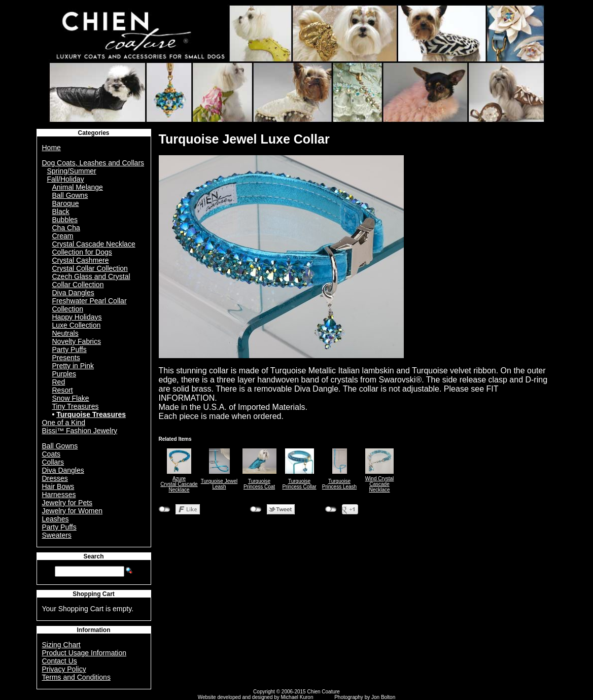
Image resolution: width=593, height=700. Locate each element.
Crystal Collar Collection (90, 268)
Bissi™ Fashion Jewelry (80, 431)
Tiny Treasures (76, 406)
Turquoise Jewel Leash (219, 484)
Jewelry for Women (73, 511)
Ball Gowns (70, 195)
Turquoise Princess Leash (339, 484)
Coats (51, 454)
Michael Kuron (297, 697)
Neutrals (65, 333)
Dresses (55, 478)
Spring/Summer (72, 171)
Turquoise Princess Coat (259, 484)
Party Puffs (69, 349)
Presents (66, 358)
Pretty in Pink (73, 366)
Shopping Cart (94, 594)
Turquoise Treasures (91, 414)
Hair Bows (58, 486)
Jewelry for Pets (67, 503)
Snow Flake (71, 398)
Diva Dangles (73, 293)
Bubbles (65, 220)
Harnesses (59, 495)
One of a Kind (64, 423)
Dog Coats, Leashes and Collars (93, 163)
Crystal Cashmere (81, 260)
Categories (93, 133)
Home (51, 148)
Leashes (56, 519)
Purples (64, 374)
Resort (63, 390)
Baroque (66, 203)
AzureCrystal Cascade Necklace (179, 484)
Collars (53, 462)
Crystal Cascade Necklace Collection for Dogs (94, 248)
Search (93, 556)
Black (61, 212)
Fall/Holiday (66, 179)
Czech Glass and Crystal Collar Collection (91, 281)
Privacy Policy (64, 669)
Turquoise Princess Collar (299, 484)
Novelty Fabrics (77, 341)
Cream (63, 236)
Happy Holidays (77, 317)
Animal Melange (78, 187)
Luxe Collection (77, 325)
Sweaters (57, 535)
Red (59, 382)
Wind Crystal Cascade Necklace (380, 484)
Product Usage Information (84, 653)
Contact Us (60, 661)
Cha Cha (66, 228)
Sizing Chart (61, 645)
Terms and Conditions (76, 677)
